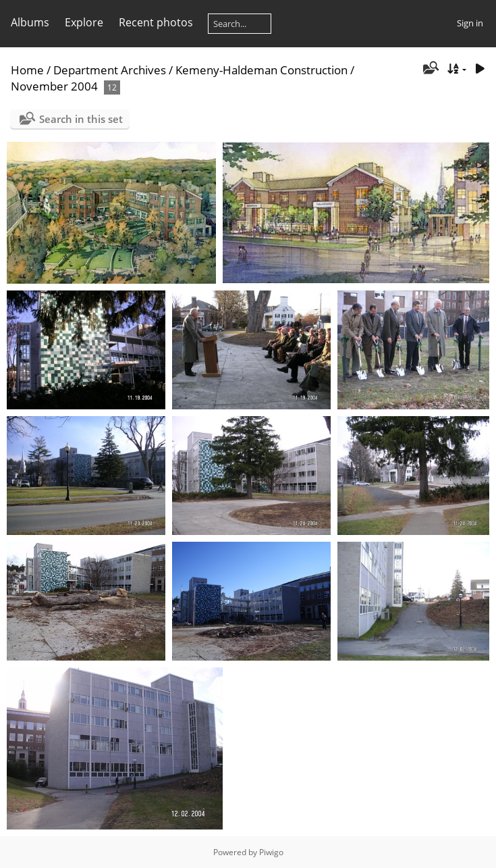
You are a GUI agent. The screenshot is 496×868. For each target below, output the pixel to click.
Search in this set (81, 119)
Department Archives (110, 70)
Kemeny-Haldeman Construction (261, 70)
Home (27, 70)
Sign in (470, 23)
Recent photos (156, 22)
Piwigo (271, 852)
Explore (84, 22)
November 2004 (54, 86)
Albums (30, 22)
